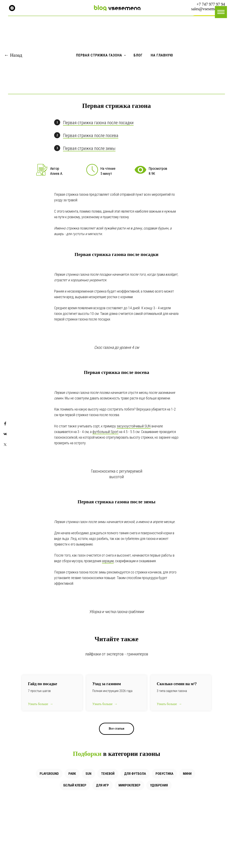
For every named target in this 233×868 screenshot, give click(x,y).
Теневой (108, 774)
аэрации (108, 561)
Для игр (102, 785)
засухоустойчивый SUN (134, 426)
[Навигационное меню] (221, 12)
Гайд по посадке (43, 684)
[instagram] (12, 8)
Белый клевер (75, 785)
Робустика (164, 774)
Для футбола (135, 774)
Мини (187, 774)
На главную (162, 55)
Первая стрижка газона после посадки (98, 123)
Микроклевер (129, 785)
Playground (49, 774)
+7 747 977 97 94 (211, 4)
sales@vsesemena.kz (208, 9)
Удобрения (159, 785)
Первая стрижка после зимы (89, 148)
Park (72, 774)
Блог (138, 55)
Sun (88, 774)
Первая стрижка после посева (91, 136)
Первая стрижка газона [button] (100, 55)
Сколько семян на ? (177, 684)
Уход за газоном (107, 684)
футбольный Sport (105, 432)
